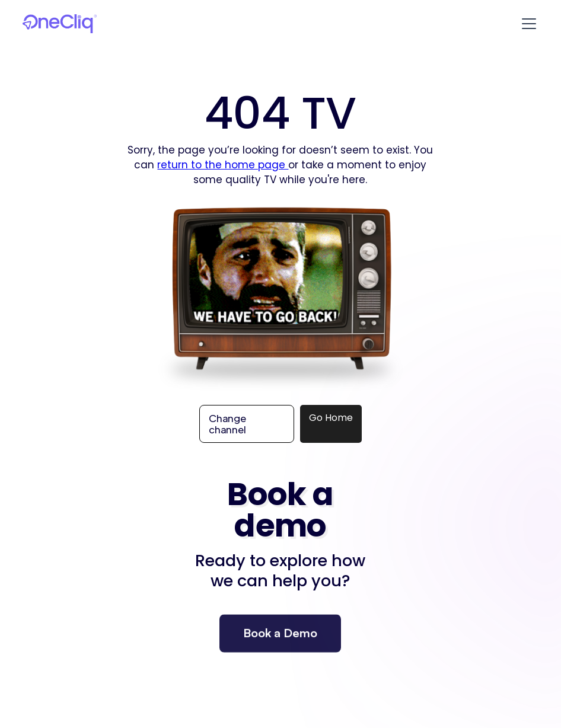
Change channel (227, 424)
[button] (527, 24)
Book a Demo (280, 640)
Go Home (331, 418)
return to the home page (223, 165)
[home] (59, 24)
